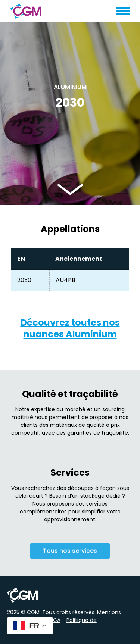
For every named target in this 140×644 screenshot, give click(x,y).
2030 (24, 280)
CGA (55, 620)
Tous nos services (70, 552)
